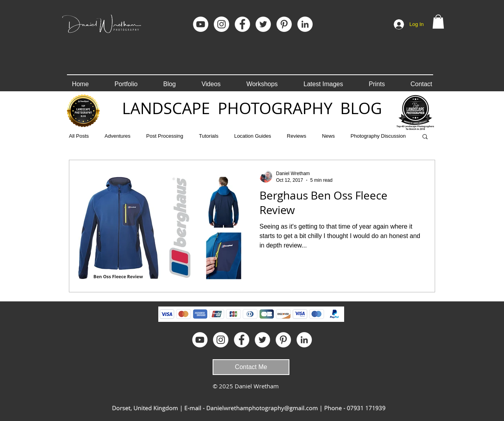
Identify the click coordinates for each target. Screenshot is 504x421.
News (329, 136)
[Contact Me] (251, 367)
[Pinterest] (284, 24)
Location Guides (253, 136)
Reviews (297, 136)
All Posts (79, 136)
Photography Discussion (378, 136)
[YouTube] (201, 24)
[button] (438, 22)
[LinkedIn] (305, 24)
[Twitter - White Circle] (263, 24)
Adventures (118, 136)
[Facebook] (242, 24)
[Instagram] (221, 24)
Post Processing (165, 136)
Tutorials (208, 136)
